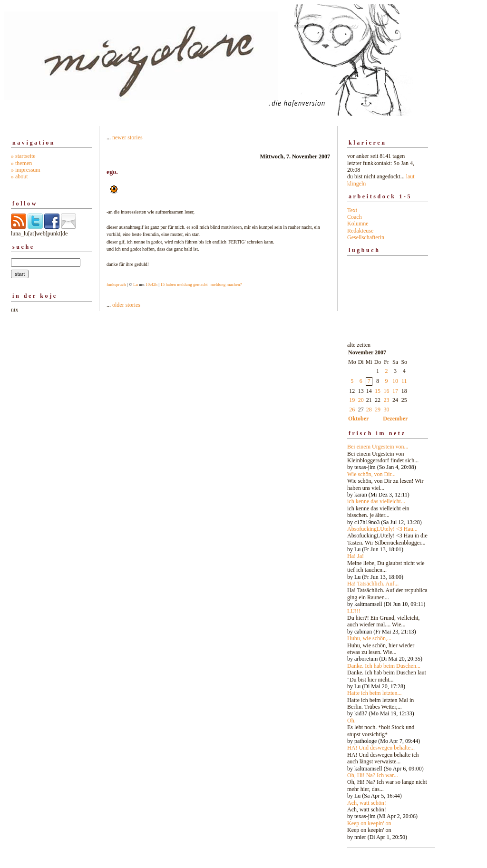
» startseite (23, 156)
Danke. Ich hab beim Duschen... (384, 666)
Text (352, 210)
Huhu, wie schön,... (369, 638)
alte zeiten (388, 588)
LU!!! (354, 611)
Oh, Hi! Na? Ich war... (373, 775)
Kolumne (358, 224)
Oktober (358, 419)
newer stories (127, 137)
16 (387, 391)
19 (352, 400)
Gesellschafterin (366, 237)
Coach (355, 217)
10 (395, 381)
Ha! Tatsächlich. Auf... (373, 584)
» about (19, 176)
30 (387, 410)
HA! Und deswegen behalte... (381, 748)
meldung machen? (226, 284)
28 (369, 410)
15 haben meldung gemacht (184, 284)
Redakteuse (360, 231)
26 (352, 410)
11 (404, 381)
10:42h (151, 284)
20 (361, 400)
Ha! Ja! (356, 556)
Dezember (395, 419)
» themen (21, 163)
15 (378, 391)
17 (395, 391)
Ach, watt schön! (367, 803)
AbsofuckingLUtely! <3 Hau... (382, 529)
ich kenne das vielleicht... (376, 501)
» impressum (26, 170)
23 (387, 400)
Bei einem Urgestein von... (378, 447)
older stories (126, 305)
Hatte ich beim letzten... (375, 693)
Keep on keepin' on (369, 823)
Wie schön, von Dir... (371, 474)
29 (378, 410)
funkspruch (116, 284)
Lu (136, 284)
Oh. (351, 721)
